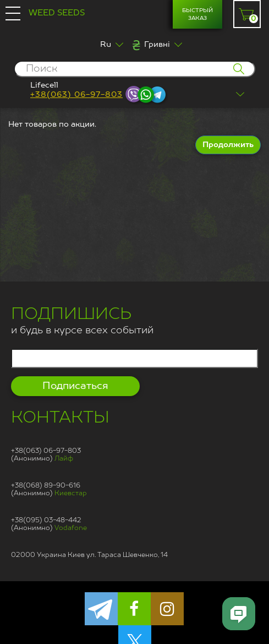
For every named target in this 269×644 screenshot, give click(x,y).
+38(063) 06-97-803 (76, 95)
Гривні (157, 45)
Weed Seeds (57, 13)
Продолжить (228, 145)
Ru (106, 45)
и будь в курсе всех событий (82, 322)
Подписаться (75, 386)
